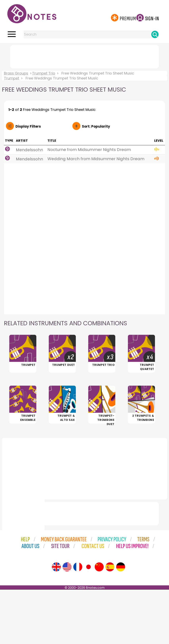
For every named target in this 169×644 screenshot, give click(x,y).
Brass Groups (16, 73)
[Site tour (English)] (56, 621)
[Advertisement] (84, 56)
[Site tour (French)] (78, 621)
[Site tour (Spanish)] (110, 621)
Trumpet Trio (44, 73)
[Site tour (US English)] (67, 621)
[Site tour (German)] (121, 621)
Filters (28, 126)
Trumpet (12, 78)
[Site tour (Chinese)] (99, 621)
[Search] (155, 34)
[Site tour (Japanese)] (88, 621)
